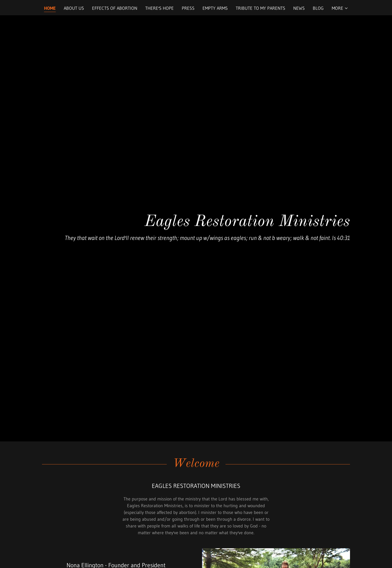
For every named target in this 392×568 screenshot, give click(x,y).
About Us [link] (74, 8)
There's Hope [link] (159, 8)
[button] (340, 8)
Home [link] (50, 8)
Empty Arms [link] (215, 8)
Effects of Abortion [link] (115, 8)
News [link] (299, 8)
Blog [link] (318, 8)
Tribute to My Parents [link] (260, 8)
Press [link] (188, 8)
